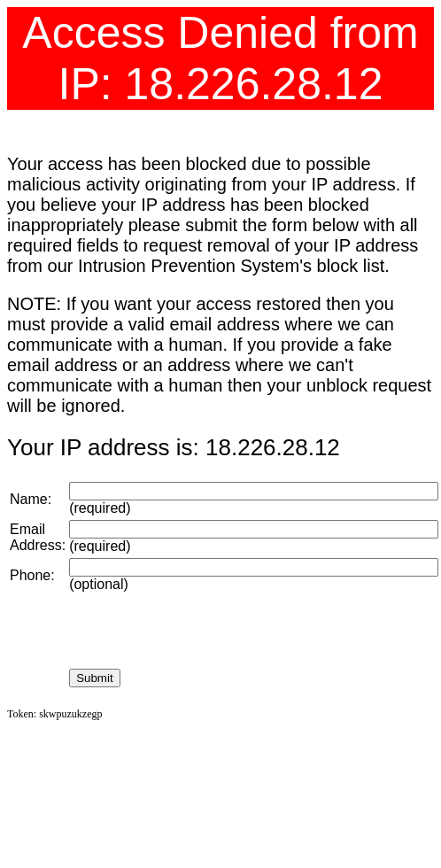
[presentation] (204, 631)
